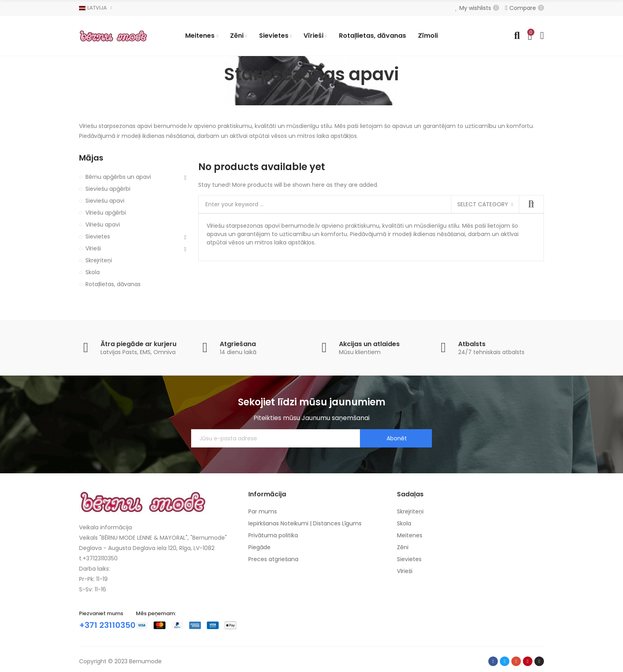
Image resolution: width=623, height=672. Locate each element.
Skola (93, 272)
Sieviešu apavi (105, 201)
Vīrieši (93, 248)
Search (531, 204)
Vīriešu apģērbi (106, 213)
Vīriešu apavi (103, 225)
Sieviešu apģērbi (108, 189)
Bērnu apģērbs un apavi (118, 177)
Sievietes (98, 236)
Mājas (91, 158)
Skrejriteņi (99, 260)
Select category (483, 204)
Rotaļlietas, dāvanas (113, 284)
